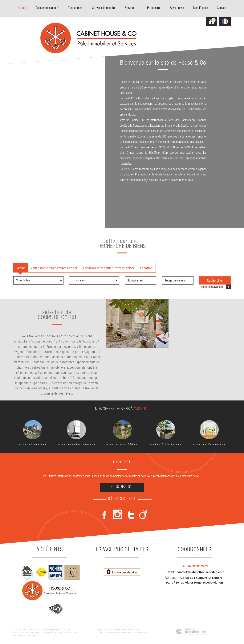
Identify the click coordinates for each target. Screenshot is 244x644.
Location (146, 268)
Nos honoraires (50, 633)
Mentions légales (34, 633)
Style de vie (177, 8)
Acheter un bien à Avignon (33, 444)
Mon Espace (201, 8)
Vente (21, 268)
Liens (61, 633)
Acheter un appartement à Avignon (77, 444)
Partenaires (154, 8)
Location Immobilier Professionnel (109, 268)
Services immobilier (104, 8)
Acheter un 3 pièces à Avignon (166, 444)
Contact (222, 8)
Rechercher (215, 280)
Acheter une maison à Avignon (122, 444)
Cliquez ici (122, 487)
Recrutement (76, 8)
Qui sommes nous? (47, 8)
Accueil (22, 8)
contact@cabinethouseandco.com (200, 572)
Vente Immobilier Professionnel (54, 268)
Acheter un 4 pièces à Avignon (209, 444)
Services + (131, 8)
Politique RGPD (35, 636)
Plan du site (19, 633)
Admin (68, 633)
